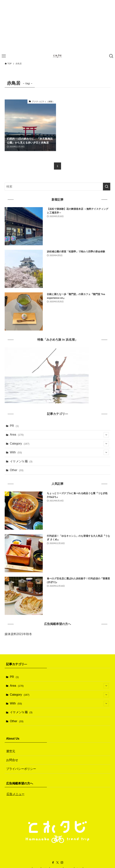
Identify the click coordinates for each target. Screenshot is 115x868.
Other (17, 470)
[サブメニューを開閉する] (106, 435)
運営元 (11, 751)
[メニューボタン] (4, 56)
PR (14, 426)
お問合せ (12, 760)
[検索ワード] (58, 187)
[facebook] (53, 863)
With (59, 452)
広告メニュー (15, 794)
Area (59, 435)
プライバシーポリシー (21, 769)
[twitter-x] (57, 863)
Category (59, 444)
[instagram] (62, 863)
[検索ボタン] (111, 56)
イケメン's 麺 (21, 461)
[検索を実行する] (107, 187)
